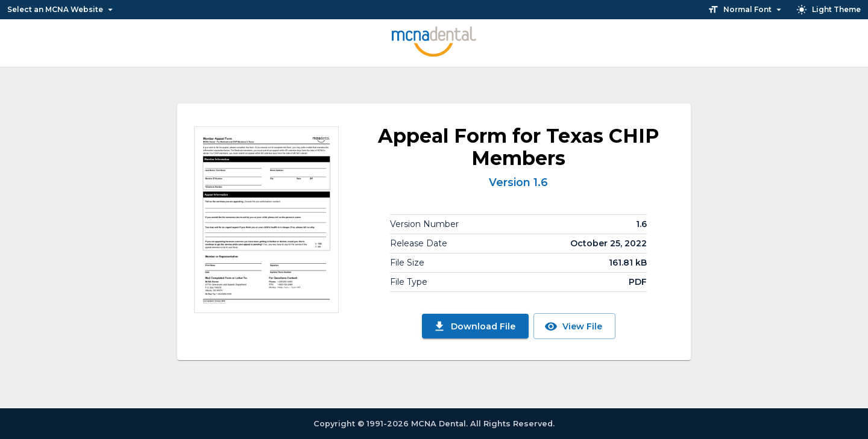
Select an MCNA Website (61, 10)
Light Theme (829, 10)
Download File (474, 326)
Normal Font (746, 10)
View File (573, 326)
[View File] (266, 220)
